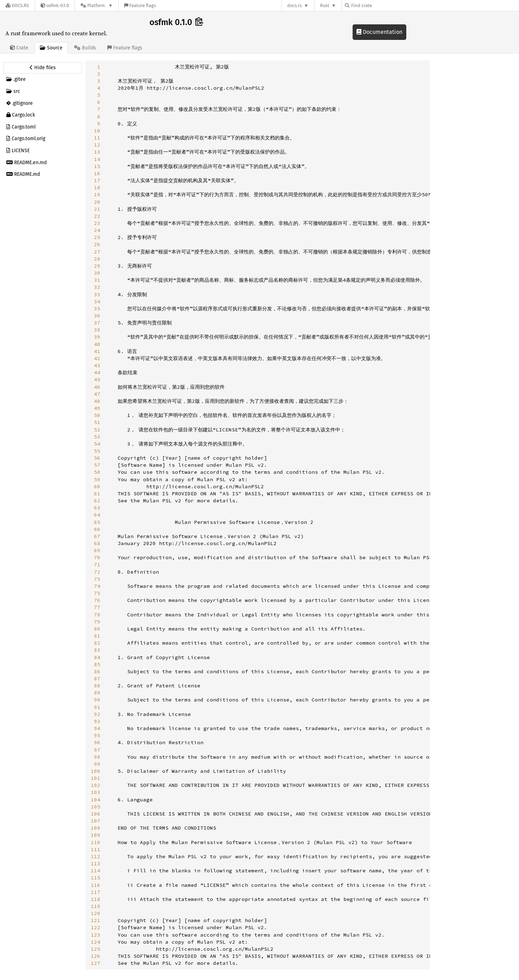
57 (97, 465)
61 (97, 494)
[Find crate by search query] (380, 5)
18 (97, 187)
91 (97, 707)
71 (97, 564)
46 (97, 387)
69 (97, 550)
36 (97, 316)
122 (96, 927)
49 (97, 408)
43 (97, 365)
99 (97, 764)
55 (97, 451)
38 (97, 330)
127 (96, 963)
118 (96, 899)
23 (97, 223)
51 (97, 422)
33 (97, 294)
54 (97, 444)
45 (97, 380)
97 (97, 750)
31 (97, 280)
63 (97, 508)
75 (97, 593)
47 (97, 394)
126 (96, 956)
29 (97, 266)
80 (97, 629)
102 (96, 785)
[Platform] (97, 5)
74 (97, 586)
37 (97, 323)
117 (96, 892)
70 (97, 557)
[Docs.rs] (17, 5)
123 (96, 935)
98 (97, 757)
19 (97, 195)
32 (97, 287)
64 (97, 515)
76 (97, 600)
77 (97, 607)
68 (97, 543)
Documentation (379, 32)
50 (97, 415)
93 (97, 721)
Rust (325, 5)
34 (97, 301)
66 (97, 529)
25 (97, 237)
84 (97, 657)
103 (96, 792)
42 (97, 358)
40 (97, 344)
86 (97, 671)
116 (96, 885)
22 (97, 216)
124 (96, 942)
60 (97, 486)
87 (97, 679)
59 (97, 479)
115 (96, 878)
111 (96, 849)
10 (97, 131)
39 (97, 337)
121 (96, 920)
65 (97, 522)
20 (97, 202)
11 (97, 138)
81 (97, 636)
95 (97, 735)
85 (97, 664)
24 (97, 230)
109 (96, 835)
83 (97, 650)
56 (97, 458)
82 (97, 643)
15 (97, 166)
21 (97, 209)
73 (97, 579)
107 (96, 821)
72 (97, 572)
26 (97, 244)
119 (96, 906)
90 (97, 700)
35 (97, 309)
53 (97, 437)
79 (97, 622)
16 (97, 173)
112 (96, 856)
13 (97, 152)
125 (96, 949)
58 (97, 472)
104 (96, 800)
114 (96, 871)
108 (96, 828)
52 (97, 430)
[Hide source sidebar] (43, 68)
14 (97, 159)
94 (97, 728)
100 (96, 771)
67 (97, 536)
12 (97, 145)
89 (97, 693)
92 (97, 714)
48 (97, 401)
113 (96, 864)
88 (97, 686)
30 (97, 273)
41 (97, 351)
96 (97, 742)
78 (97, 615)
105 (96, 807)
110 (96, 842)
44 (97, 372)
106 (96, 814)
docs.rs (294, 5)
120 (96, 913)
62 (97, 501)
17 (97, 180)
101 (96, 778)
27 (97, 252)
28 (97, 259)
